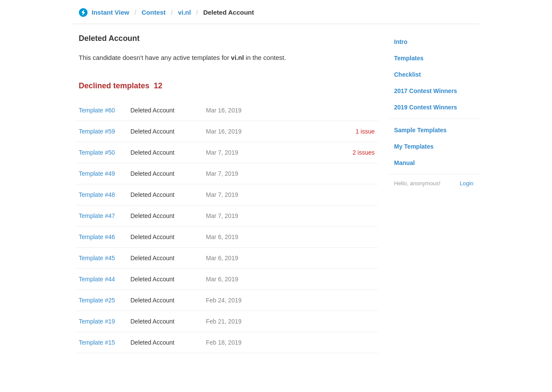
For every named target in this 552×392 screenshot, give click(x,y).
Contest (154, 12)
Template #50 (97, 152)
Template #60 (97, 110)
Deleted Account (153, 110)
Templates (409, 58)
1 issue (365, 131)
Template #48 (97, 195)
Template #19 (97, 321)
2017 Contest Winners (426, 91)
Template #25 (97, 300)
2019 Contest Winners (426, 107)
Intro (401, 42)
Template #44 (97, 279)
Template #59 (97, 131)
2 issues (363, 152)
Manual (405, 163)
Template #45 (97, 258)
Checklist (408, 75)
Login (467, 183)
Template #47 (97, 216)
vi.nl (185, 12)
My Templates (414, 146)
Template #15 (97, 342)
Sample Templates (420, 130)
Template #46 (97, 237)
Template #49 (97, 174)
